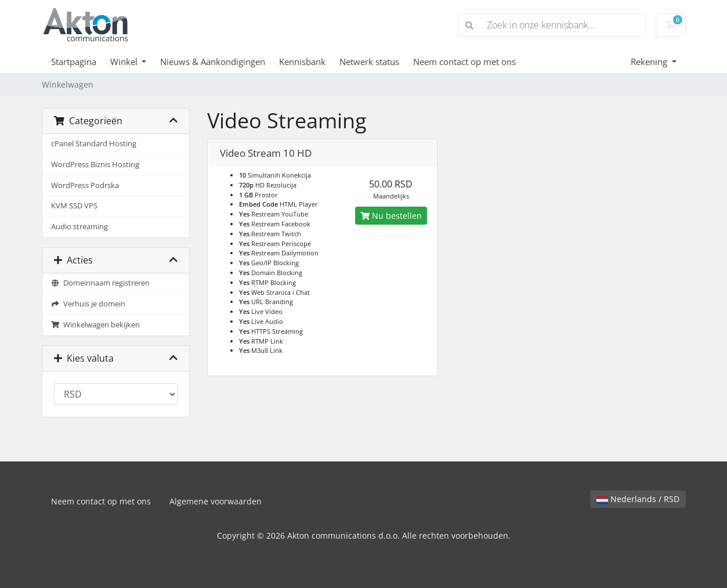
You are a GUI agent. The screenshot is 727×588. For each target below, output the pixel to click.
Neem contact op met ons (464, 62)
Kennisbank (302, 62)
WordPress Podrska (85, 185)
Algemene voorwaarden (216, 501)
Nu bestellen (391, 216)
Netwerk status (369, 62)
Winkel (125, 62)
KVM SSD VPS (74, 206)
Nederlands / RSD (638, 499)
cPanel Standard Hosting (94, 144)
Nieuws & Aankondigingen (213, 62)
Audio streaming (79, 227)
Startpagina (74, 62)
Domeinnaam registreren (101, 283)
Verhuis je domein (88, 304)
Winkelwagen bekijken (96, 325)
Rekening (650, 62)
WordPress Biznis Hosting (95, 165)
